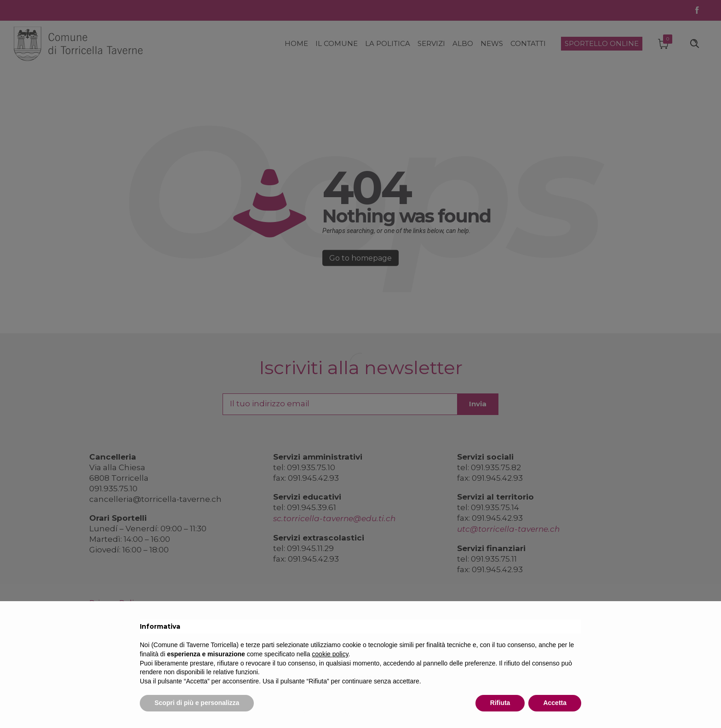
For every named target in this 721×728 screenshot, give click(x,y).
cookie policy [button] (330, 654)
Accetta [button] (555, 703)
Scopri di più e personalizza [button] (197, 703)
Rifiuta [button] (500, 703)
